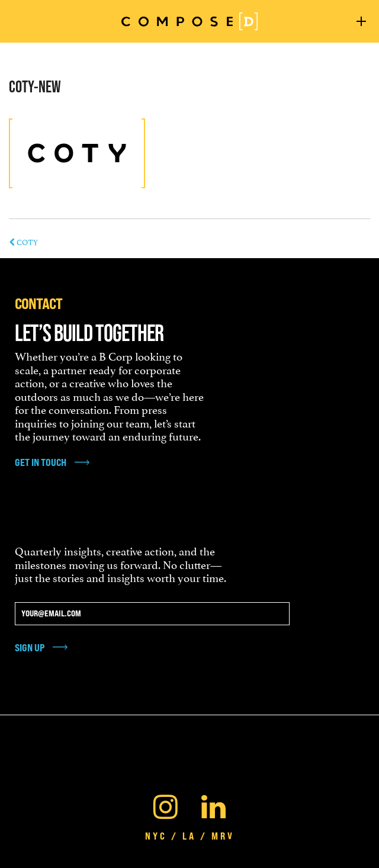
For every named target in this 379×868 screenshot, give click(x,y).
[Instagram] (166, 804)
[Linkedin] (213, 804)
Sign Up (30, 647)
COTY (23, 242)
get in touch (41, 462)
